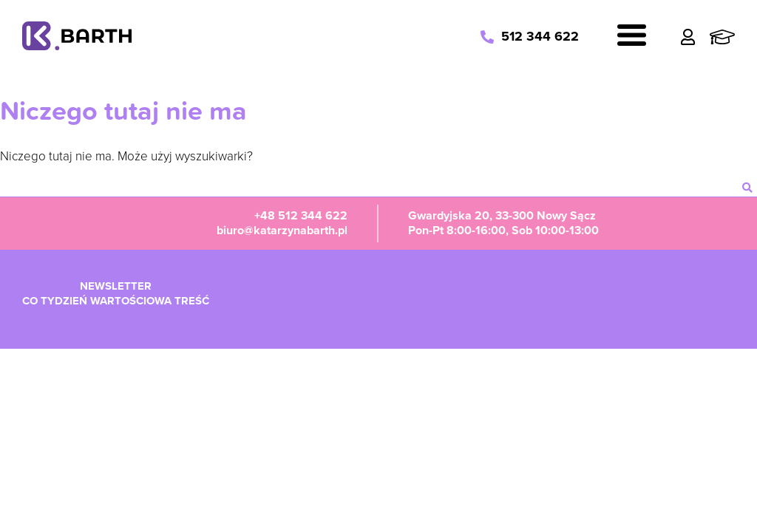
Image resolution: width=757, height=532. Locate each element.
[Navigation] (632, 37)
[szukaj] (747, 188)
